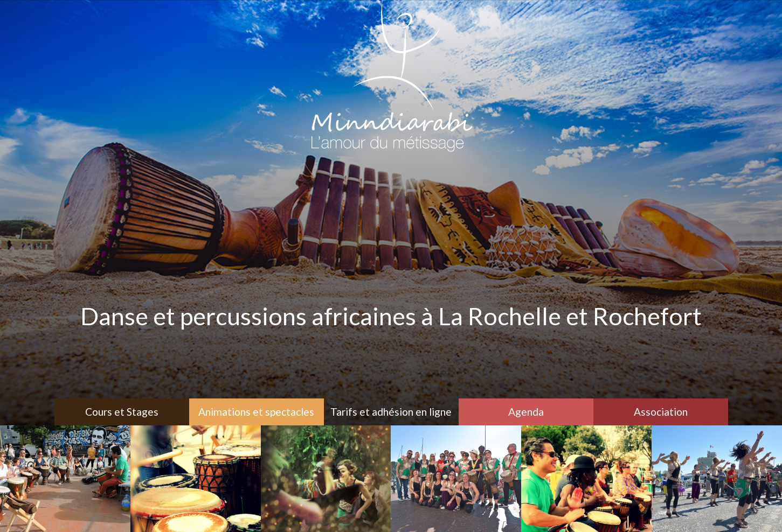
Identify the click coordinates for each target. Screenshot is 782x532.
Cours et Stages (122, 412)
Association (661, 412)
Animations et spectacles (256, 412)
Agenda (526, 412)
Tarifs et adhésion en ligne (391, 412)
